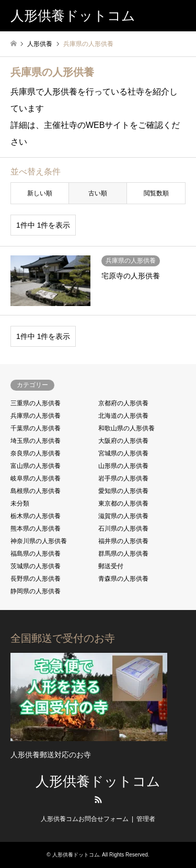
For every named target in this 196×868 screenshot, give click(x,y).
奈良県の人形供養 (36, 453)
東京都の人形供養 (123, 503)
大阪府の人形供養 (123, 441)
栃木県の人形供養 (36, 516)
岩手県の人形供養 (123, 478)
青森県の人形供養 (123, 579)
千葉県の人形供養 (36, 428)
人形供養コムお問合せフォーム (85, 819)
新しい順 (40, 193)
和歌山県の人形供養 (126, 428)
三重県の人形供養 (36, 403)
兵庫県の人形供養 (36, 416)
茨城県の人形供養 (36, 566)
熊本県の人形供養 (36, 529)
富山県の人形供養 (36, 466)
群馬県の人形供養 (123, 554)
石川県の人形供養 (123, 529)
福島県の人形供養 (36, 554)
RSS (98, 800)
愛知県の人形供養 (123, 491)
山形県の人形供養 (123, 466)
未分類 (20, 503)
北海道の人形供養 (123, 416)
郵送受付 (111, 566)
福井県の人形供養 (123, 541)
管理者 (146, 819)
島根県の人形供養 (36, 491)
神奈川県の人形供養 (39, 541)
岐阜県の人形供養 (36, 478)
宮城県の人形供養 (123, 453)
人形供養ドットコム (98, 782)
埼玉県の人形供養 (36, 441)
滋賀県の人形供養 (123, 516)
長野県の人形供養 (36, 579)
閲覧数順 (156, 193)
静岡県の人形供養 (36, 591)
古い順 (98, 193)
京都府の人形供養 (123, 403)
